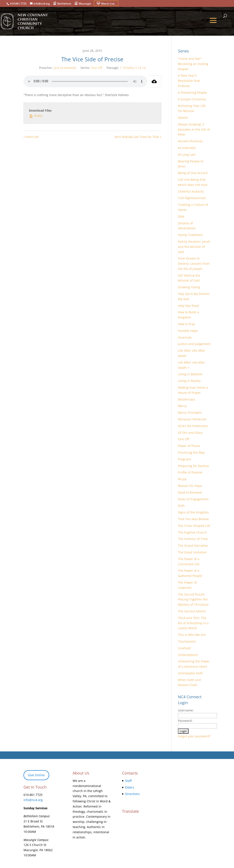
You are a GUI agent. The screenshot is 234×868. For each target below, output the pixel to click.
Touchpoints (187, 641)
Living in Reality (189, 381)
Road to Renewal (190, 492)
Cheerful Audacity (191, 191)
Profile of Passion (190, 472)
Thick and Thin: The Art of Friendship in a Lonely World (193, 623)
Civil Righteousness (192, 198)
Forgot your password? (194, 736)
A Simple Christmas (192, 99)
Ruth (181, 506)
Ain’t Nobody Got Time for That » (138, 137)
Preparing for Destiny (193, 466)
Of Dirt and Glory (190, 433)
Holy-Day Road (188, 306)
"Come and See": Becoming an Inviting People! (193, 64)
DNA (181, 216)
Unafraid (184, 648)
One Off (97, 68)
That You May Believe (193, 519)
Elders (130, 787)
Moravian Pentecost (192, 419)
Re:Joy (182, 479)
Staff (128, 781)
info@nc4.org (33, 800)
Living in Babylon (190, 374)
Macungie (85, 4)
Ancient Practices (190, 141)
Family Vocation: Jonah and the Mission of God (194, 247)
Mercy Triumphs (190, 413)
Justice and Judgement (194, 344)
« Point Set (31, 137)
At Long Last (187, 154)
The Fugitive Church (192, 532)
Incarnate (185, 337)
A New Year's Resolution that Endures (189, 81)
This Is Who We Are (192, 635)
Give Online (36, 775)
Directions (132, 794)
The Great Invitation (192, 552)
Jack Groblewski (65, 68)
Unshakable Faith (190, 673)
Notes (36, 115)
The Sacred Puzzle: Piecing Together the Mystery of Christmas (193, 600)
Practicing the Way (191, 452)
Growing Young (189, 287)
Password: (185, 721)
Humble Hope (188, 331)
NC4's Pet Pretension (193, 426)
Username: (186, 710)
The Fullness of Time (193, 539)
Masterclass (187, 399)
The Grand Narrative (193, 546)
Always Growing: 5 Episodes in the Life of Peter (194, 129)
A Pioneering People (192, 93)
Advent (183, 118)
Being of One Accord (193, 173)
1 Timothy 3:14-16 (133, 68)
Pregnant (185, 459)
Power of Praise (189, 446)
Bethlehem (64, 4)
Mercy (182, 406)
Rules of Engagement (193, 499)
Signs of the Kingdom (193, 512)
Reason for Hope (190, 486)
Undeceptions (188, 655)
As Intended (187, 148)
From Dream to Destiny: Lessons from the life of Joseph (194, 264)
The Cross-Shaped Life (194, 526)
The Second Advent (192, 611)
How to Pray (186, 324)
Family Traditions (190, 235)
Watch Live (108, 4)
